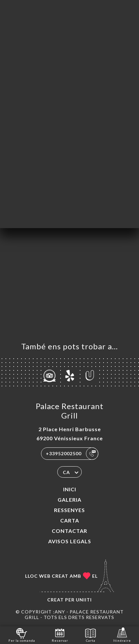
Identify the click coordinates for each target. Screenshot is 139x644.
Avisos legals (70, 541)
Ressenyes (69, 510)
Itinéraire (122, 635)
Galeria (69, 500)
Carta (70, 520)
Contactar (69, 531)
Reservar (60, 635)
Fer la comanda (22, 635)
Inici (70, 489)
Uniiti (84, 600)
